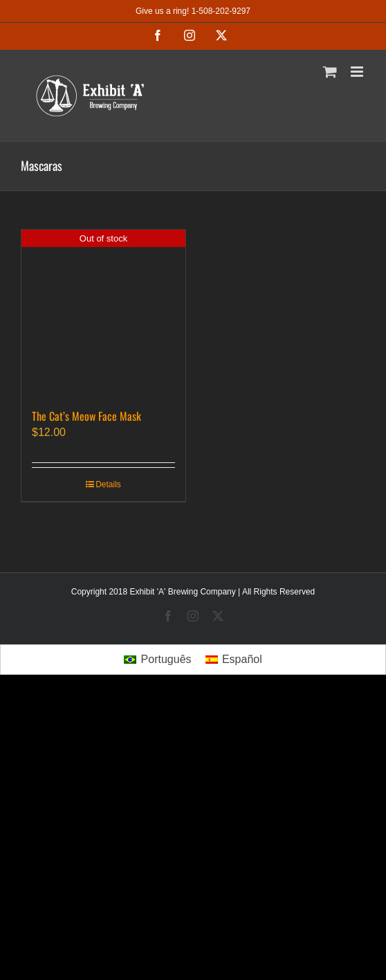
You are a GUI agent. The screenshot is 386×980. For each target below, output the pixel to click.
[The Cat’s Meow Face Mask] (103, 312)
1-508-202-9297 (221, 11)
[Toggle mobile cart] (330, 72)
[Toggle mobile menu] (358, 72)
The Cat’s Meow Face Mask (86, 416)
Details (108, 484)
